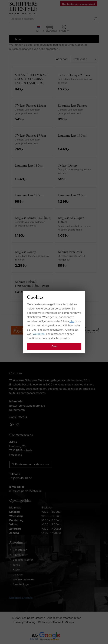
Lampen (18, 574)
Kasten (17, 570)
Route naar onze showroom (30, 464)
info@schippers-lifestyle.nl (25, 491)
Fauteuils (18, 555)
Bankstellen (20, 550)
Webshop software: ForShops (56, 622)
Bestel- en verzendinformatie (27, 406)
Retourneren (17, 410)
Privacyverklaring (25, 622)
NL (38, 29)
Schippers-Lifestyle (21, 598)
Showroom (50, 29)
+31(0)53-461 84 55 (21, 478)
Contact (64, 29)
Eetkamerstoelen (23, 560)
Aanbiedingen (22, 584)
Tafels (16, 565)
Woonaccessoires (23, 579)
